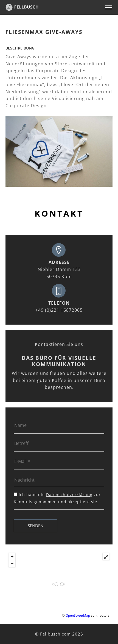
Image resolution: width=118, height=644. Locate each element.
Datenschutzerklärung (69, 495)
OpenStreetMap (78, 615)
